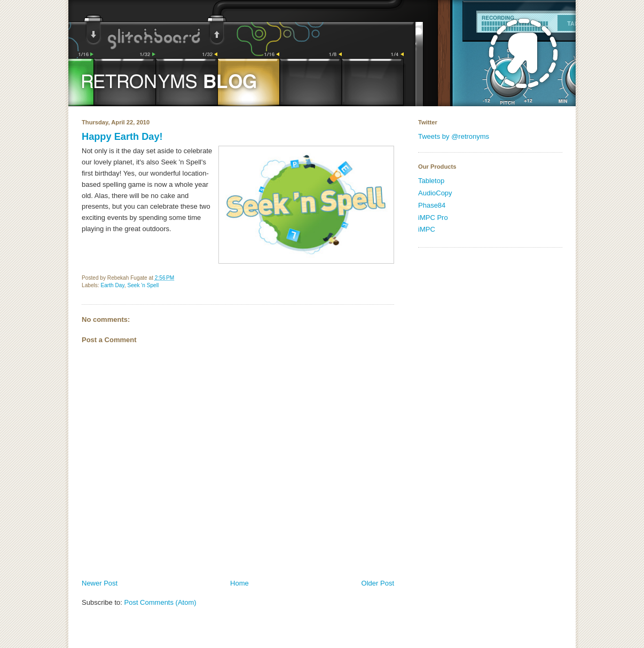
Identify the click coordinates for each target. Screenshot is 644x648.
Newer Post (100, 583)
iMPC (427, 229)
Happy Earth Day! (122, 137)
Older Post (378, 583)
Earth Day (112, 285)
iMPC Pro (433, 218)
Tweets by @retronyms (454, 136)
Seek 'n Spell (143, 285)
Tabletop (431, 181)
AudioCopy (435, 193)
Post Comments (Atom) (160, 602)
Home (239, 583)
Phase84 (432, 205)
